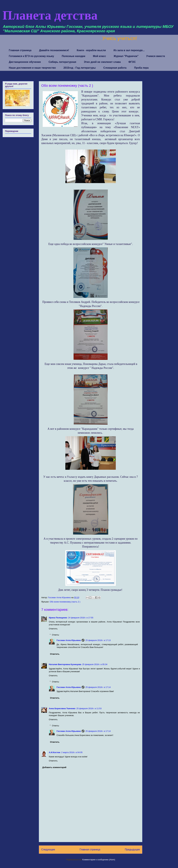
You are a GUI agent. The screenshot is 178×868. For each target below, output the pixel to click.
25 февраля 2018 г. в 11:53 (89, 708)
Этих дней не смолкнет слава (102, 62)
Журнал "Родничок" (126, 56)
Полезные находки (73, 56)
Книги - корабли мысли (91, 50)
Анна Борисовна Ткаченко (62, 708)
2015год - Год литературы (80, 68)
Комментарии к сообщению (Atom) (99, 860)
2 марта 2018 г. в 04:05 (72, 752)
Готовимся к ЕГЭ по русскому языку (31, 56)
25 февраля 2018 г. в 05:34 (95, 664)
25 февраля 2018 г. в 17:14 (98, 687)
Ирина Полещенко (58, 618)
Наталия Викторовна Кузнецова (65, 664)
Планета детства (50, 15)
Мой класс (99, 56)
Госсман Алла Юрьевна (69, 640)
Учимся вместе (156, 56)
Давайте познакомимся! (54, 50)
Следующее (48, 850)
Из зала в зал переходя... (129, 50)
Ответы (56, 635)
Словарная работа (115, 68)
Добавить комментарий (54, 767)
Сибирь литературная (62, 62)
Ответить (53, 629)
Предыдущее (132, 850)
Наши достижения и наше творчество (32, 68)
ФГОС (132, 62)
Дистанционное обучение (25, 62)
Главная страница (20, 50)
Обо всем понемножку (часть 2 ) (65, 602)
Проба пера (141, 68)
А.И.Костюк (55, 752)
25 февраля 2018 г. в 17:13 (98, 640)
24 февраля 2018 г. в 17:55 (81, 618)
